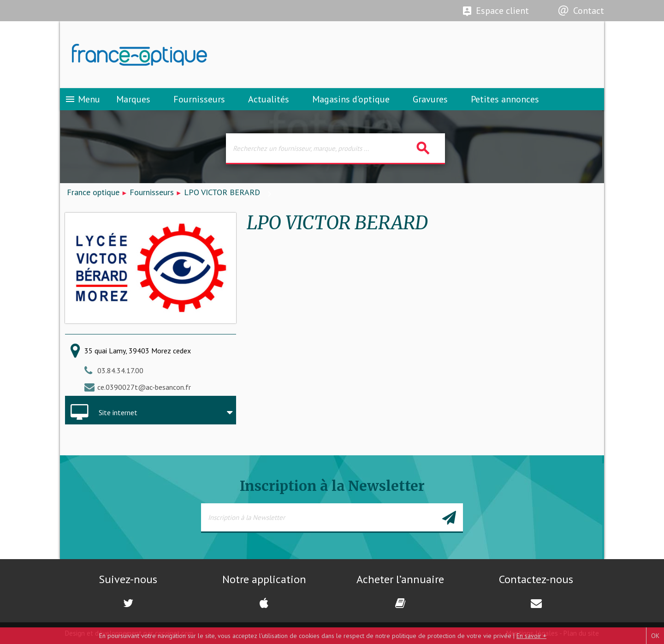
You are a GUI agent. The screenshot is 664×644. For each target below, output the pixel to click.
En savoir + (531, 636)
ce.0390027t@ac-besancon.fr (144, 387)
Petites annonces (505, 99)
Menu (82, 99)
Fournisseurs (199, 99)
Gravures (430, 99)
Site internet (118, 412)
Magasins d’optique (351, 99)
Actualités (269, 99)
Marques (133, 99)
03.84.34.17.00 (120, 370)
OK (655, 636)
